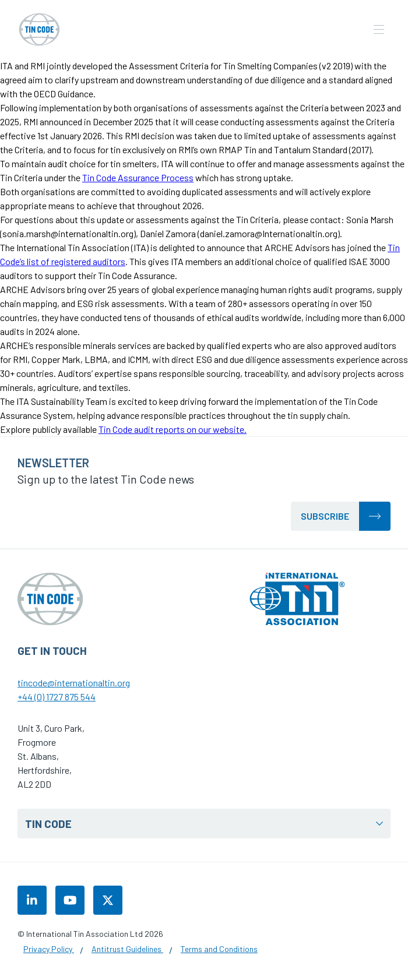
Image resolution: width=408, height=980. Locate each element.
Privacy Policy (49, 949)
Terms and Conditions (219, 949)
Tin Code (204, 824)
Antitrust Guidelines (127, 949)
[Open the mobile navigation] (379, 30)
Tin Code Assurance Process (138, 177)
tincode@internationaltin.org (74, 683)
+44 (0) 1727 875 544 (57, 697)
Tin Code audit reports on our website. (173, 429)
